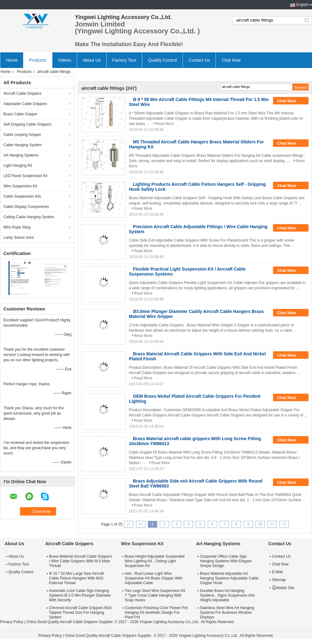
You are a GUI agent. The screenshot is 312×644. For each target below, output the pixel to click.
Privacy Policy (12, 622)
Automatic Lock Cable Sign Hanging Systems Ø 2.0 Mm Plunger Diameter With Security (80, 595)
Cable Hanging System (23, 145)
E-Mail (277, 572)
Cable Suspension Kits (22, 196)
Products (38, 60)
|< (129, 524)
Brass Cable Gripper (20, 114)
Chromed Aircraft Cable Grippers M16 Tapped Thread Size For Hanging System (80, 613)
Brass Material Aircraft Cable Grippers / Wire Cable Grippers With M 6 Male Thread (80, 561)
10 (260, 524)
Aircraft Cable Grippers (22, 94)
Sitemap (279, 580)
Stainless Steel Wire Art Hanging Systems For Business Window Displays (227, 613)
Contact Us (199, 60)
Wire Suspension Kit (20, 186)
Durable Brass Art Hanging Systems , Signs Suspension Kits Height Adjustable (227, 595)
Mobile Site (283, 588)
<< (141, 524)
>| (284, 524)
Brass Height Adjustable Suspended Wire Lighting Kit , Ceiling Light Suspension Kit (155, 561)
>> (272, 524)
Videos (65, 60)
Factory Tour (124, 60)
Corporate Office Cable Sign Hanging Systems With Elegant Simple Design (226, 561)
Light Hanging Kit (18, 166)
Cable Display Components (26, 207)
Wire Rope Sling (17, 227)
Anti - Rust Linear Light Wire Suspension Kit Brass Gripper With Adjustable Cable (154, 578)
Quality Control (162, 60)
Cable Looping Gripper (22, 135)
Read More (165, 124)
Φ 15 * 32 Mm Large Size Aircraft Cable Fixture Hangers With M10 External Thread (76, 578)
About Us (92, 60)
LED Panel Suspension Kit (25, 176)
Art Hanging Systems (21, 155)
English (302, 5)
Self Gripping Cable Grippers (27, 124)
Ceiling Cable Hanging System (29, 217)
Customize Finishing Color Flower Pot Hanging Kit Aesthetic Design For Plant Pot (156, 613)
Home (12, 60)
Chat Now (231, 60)
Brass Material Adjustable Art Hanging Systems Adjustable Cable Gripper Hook (229, 578)
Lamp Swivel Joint (19, 238)
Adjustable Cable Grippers (25, 104)
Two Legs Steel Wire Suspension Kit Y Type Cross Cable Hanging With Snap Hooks (155, 595)
